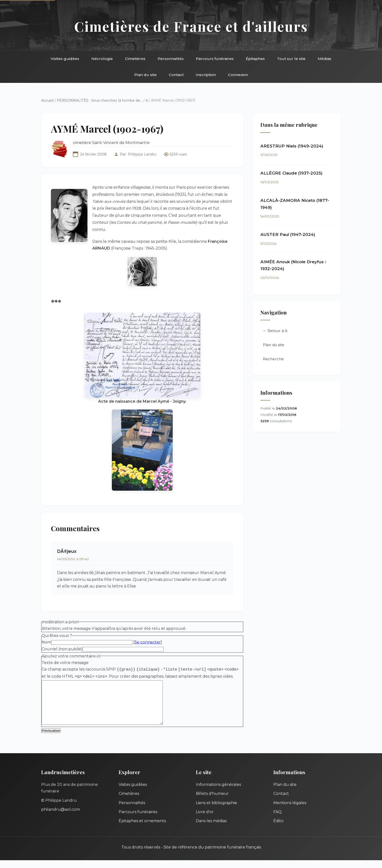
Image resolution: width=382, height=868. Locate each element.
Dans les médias (211, 829)
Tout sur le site (291, 59)
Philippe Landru (142, 154)
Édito (278, 829)
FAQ (277, 820)
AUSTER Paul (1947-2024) (288, 234)
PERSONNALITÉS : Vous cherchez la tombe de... (100, 100)
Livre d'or (205, 820)
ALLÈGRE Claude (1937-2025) (291, 173)
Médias (325, 59)
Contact (176, 75)
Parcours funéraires (215, 59)
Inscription (206, 75)
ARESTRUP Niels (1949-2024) (292, 146)
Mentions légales (290, 811)
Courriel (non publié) (62, 649)
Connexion (238, 75)
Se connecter (148, 642)
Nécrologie (102, 59)
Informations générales (218, 792)
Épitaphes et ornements (142, 829)
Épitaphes (255, 59)
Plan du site (145, 75)
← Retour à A (275, 331)
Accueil (47, 100)
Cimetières (135, 59)
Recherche (273, 359)
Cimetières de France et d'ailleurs (191, 26)
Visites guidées (65, 59)
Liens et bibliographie (216, 811)
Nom (46, 642)
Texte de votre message (65, 663)
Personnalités (171, 59)
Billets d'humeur (212, 801)
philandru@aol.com (61, 817)
